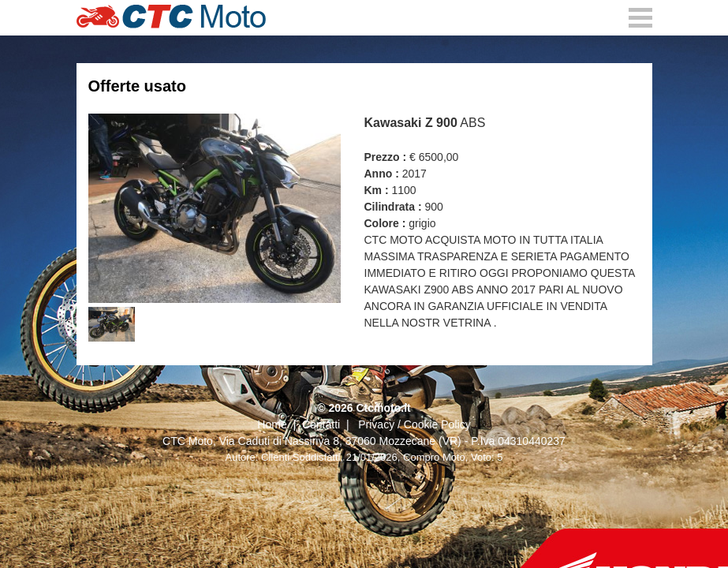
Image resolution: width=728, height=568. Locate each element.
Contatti (321, 424)
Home (272, 424)
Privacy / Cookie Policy (414, 424)
